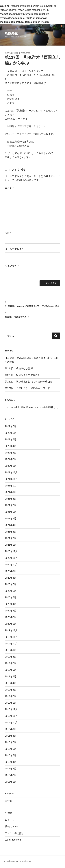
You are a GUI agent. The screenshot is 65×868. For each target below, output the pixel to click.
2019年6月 (11, 670)
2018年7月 (11, 742)
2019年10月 (11, 644)
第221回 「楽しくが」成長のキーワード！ (29, 388)
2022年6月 (11, 433)
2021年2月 (11, 538)
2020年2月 (11, 617)
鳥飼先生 (11, 33)
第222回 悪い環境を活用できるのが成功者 (29, 382)
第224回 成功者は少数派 (19, 368)
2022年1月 (11, 466)
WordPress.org (13, 840)
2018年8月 (11, 736)
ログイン (10, 820)
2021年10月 (11, 486)
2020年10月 (11, 565)
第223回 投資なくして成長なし (23, 375)
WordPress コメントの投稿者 (37, 407)
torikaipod (25, 53)
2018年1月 (11, 782)
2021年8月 (11, 499)
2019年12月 (11, 630)
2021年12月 (11, 472)
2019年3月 (11, 690)
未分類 (8, 801)
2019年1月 (11, 703)
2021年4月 (11, 525)
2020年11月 (11, 558)
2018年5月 (11, 755)
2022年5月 (11, 439)
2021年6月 (11, 512)
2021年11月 (11, 479)
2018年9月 (11, 729)
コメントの (14, 833)
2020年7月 (11, 584)
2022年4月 (11, 446)
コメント (10, 188)
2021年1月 (11, 545)
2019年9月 (11, 650)
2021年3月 (11, 532)
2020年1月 (11, 624)
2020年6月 (11, 591)
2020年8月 (11, 578)
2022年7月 (11, 426)
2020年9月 (11, 571)
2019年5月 (11, 676)
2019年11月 (11, 637)
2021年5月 (11, 519)
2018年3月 (11, 769)
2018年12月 (11, 709)
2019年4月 (11, 683)
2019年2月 (11, 696)
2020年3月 (11, 611)
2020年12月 (11, 551)
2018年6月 (11, 749)
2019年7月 (11, 663)
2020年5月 (11, 597)
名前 (8, 233)
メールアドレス (14, 249)
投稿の (11, 827)
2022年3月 (11, 453)
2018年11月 (11, 716)
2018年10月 (11, 723)
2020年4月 (11, 604)
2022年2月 (11, 459)
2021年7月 (11, 505)
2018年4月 (11, 762)
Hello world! (11, 407)
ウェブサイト (12, 266)
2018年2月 (11, 775)
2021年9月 (11, 492)
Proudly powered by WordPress (17, 861)
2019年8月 (11, 657)
